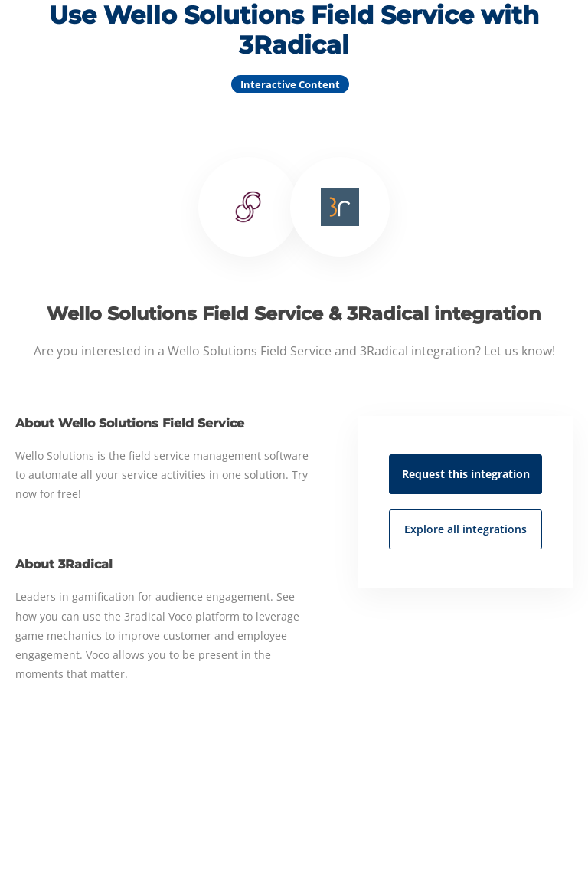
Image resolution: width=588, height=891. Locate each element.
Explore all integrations (465, 529)
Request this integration (466, 474)
